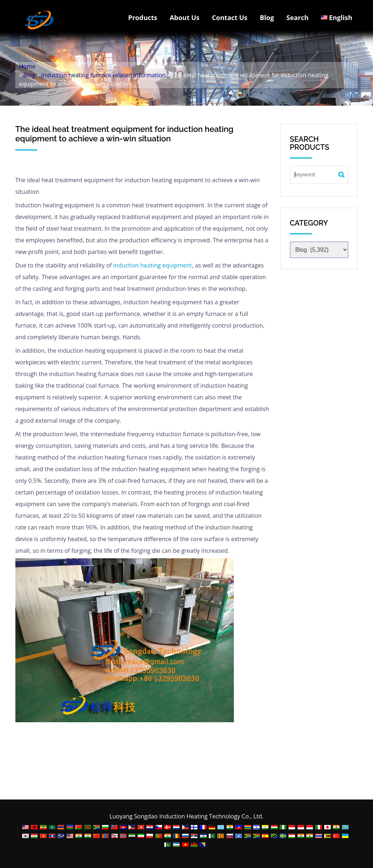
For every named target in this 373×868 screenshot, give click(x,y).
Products (143, 17)
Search (297, 17)
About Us (185, 17)
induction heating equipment (152, 265)
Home (27, 66)
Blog (267, 17)
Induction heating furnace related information (103, 75)
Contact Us (230, 17)
